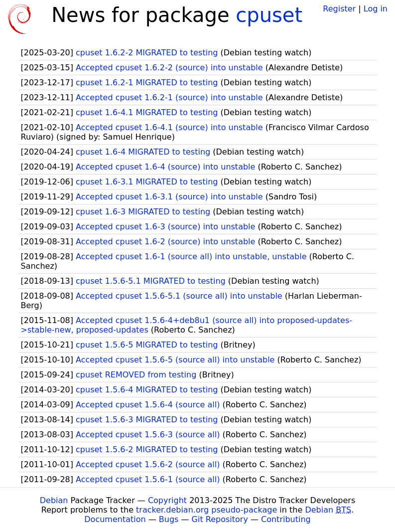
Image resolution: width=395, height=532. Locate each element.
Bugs (169, 519)
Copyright (167, 500)
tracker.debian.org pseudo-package (206, 510)
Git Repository (220, 519)
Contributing (286, 519)
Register (339, 9)
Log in (376, 9)
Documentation (115, 519)
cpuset (269, 15)
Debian (54, 500)
